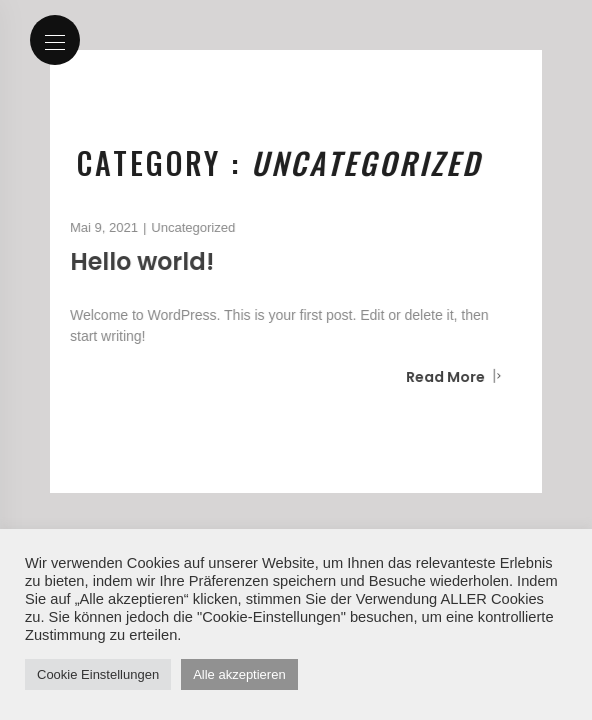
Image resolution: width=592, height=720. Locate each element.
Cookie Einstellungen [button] (98, 674)
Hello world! (137, 261)
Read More (449, 377)
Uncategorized (189, 227)
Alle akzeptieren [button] (239, 674)
